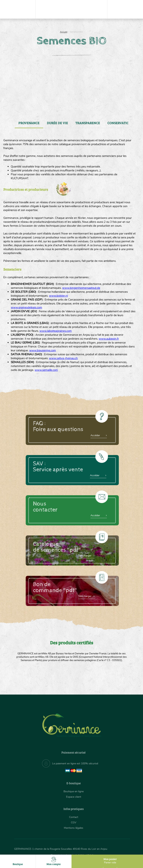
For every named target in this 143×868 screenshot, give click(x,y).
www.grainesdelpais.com (26, 307)
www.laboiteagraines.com (56, 331)
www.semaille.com (46, 370)
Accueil (64, 32)
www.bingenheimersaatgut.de (81, 288)
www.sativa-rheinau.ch (63, 358)
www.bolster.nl (58, 296)
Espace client (74, 797)
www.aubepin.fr (109, 339)
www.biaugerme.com (43, 350)
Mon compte (54, 861)
